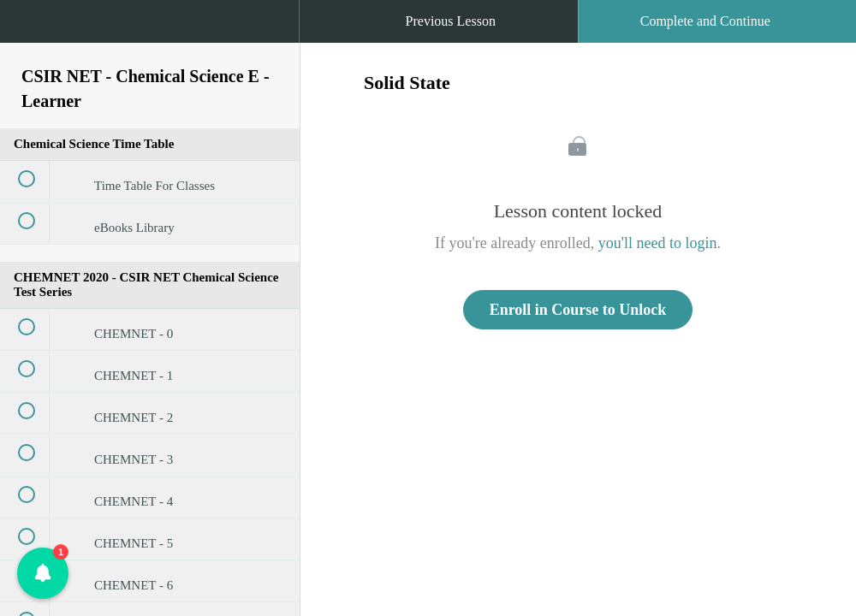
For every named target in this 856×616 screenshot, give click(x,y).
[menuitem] (150, 38)
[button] (30, 30)
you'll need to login (658, 243)
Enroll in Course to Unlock (578, 310)
